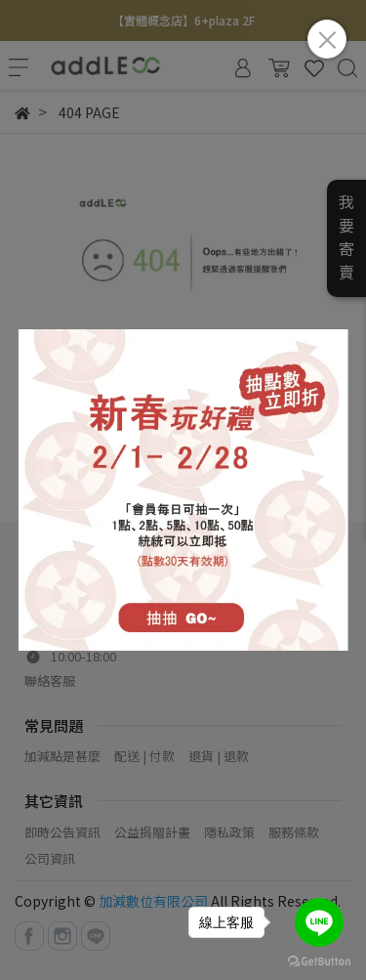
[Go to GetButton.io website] (319, 960)
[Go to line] (319, 922)
